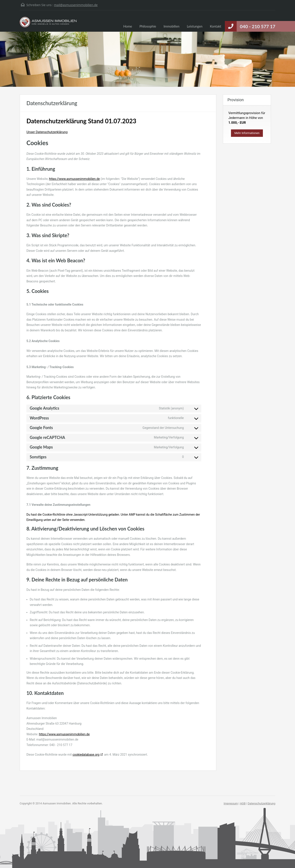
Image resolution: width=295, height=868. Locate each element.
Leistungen (195, 26)
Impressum (231, 803)
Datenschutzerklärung (261, 803)
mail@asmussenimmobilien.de (76, 5)
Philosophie (148, 26)
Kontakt (215, 26)
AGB (243, 803)
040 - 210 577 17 (258, 26)
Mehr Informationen (247, 133)
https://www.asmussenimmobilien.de (74, 179)
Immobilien (171, 26)
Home (128, 26)
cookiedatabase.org (86, 755)
